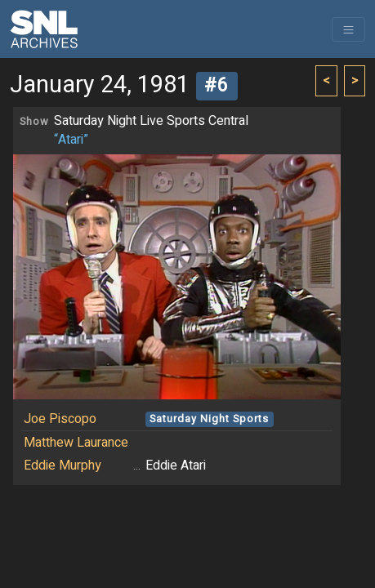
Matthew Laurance (76, 443)
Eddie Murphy (62, 465)
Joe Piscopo (60, 419)
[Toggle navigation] (348, 29)
